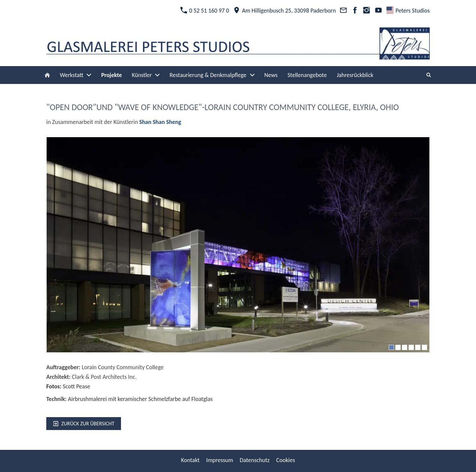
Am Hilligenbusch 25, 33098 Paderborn (284, 11)
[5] (418, 347)
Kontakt (190, 460)
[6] (424, 347)
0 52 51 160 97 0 (205, 11)
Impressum (220, 460)
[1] (391, 347)
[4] (411, 347)
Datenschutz (255, 460)
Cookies (286, 460)
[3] (405, 347)
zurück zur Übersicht (84, 424)
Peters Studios (408, 11)
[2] (398, 347)
